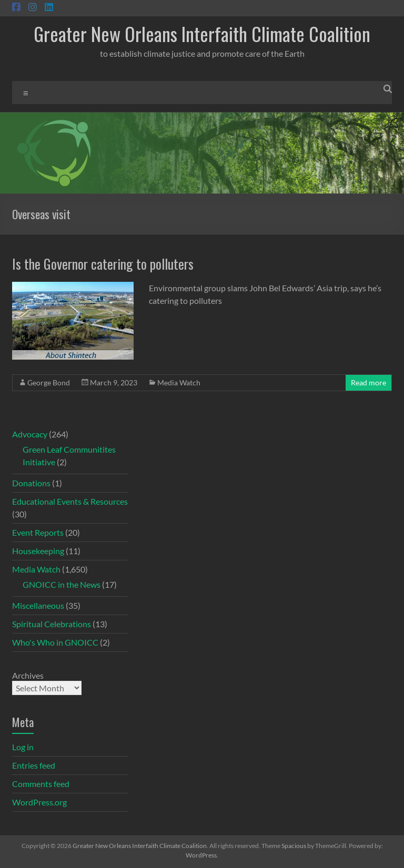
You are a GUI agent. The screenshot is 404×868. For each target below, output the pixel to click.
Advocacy (30, 434)
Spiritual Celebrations (52, 624)
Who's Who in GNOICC (55, 642)
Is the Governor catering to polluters (103, 264)
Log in (23, 747)
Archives (28, 675)
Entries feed (34, 765)
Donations (31, 483)
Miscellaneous (38, 605)
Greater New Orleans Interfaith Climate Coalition (202, 33)
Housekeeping (38, 551)
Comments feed (41, 784)
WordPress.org (39, 802)
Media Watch (179, 382)
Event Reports (38, 532)
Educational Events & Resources (70, 501)
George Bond (49, 382)
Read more (368, 382)
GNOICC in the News (62, 584)
